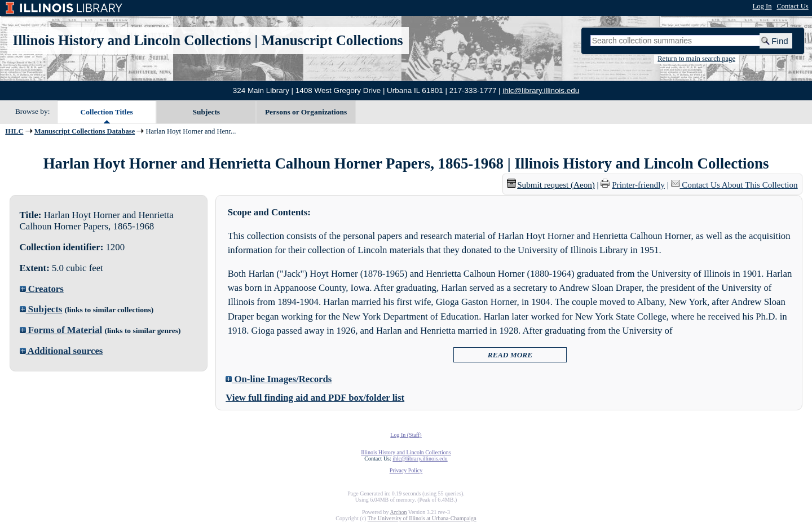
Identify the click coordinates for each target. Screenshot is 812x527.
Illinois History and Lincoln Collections (132, 40)
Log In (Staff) (406, 435)
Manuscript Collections (332, 40)
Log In (762, 6)
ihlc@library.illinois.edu (541, 90)
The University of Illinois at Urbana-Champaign (422, 518)
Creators (42, 289)
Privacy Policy (406, 470)
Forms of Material (61, 330)
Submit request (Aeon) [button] (551, 185)
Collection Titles (107, 112)
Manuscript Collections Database (85, 131)
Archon (398, 512)
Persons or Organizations (306, 112)
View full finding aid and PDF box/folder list (315, 398)
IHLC (14, 131)
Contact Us (792, 6)
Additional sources (61, 351)
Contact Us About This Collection (740, 185)
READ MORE (510, 355)
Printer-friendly (638, 185)
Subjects (207, 112)
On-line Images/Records (279, 379)
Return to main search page (696, 59)
